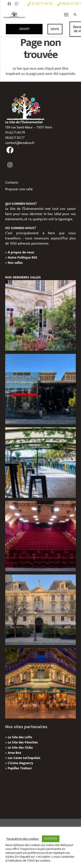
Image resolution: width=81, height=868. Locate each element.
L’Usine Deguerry (20, 763)
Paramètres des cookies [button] (23, 839)
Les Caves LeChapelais (24, 758)
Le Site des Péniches (23, 742)
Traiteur (26, 768)
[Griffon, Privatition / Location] (40, 315)
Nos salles (15, 263)
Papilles (14, 768)
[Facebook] (9, 4)
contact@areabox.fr (20, 143)
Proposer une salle (19, 189)
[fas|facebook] (10, 151)
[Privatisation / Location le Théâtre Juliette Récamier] (40, 536)
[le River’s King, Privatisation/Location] (40, 463)
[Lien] (14, 15)
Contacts (12, 183)
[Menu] (66, 15)
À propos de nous (21, 252)
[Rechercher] (75, 15)
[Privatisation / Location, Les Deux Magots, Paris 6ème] (40, 683)
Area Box (14, 753)
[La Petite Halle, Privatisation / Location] (40, 389)
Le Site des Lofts (20, 737)
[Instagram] (16, 4)
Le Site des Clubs (20, 748)
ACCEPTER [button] (51, 839)
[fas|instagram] (10, 165)
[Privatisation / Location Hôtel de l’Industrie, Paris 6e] (40, 610)
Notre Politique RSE (22, 258)
